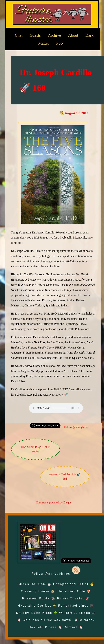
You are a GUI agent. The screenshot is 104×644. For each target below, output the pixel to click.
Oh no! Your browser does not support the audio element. (56, 408)
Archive (54, 35)
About (73, 35)
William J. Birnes (75, 613)
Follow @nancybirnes (77, 427)
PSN (60, 43)
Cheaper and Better (71, 584)
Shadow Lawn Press (34, 613)
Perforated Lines (73, 606)
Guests (35, 35)
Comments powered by (54, 502)
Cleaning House (35, 591)
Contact (71, 627)
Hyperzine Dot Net (35, 606)
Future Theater (71, 598)
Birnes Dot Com (32, 584)
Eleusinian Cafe (71, 591)
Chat (19, 35)
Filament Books (36, 598)
